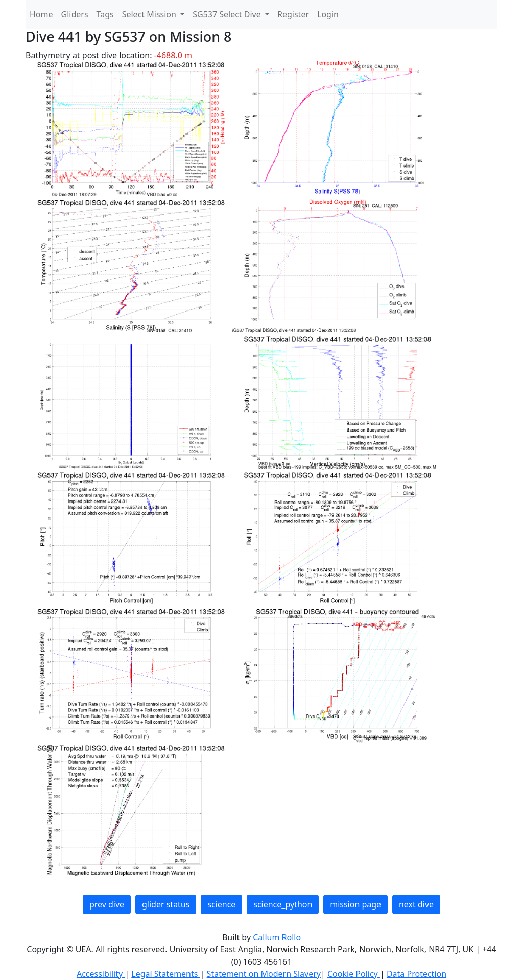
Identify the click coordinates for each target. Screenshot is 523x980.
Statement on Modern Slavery (264, 974)
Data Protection (417, 974)
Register (293, 14)
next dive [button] (416, 904)
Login (328, 14)
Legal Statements (165, 974)
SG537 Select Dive (228, 14)
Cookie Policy (354, 974)
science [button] (221, 904)
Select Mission (150, 14)
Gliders (75, 14)
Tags (105, 14)
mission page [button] (355, 904)
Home (41, 14)
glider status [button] (166, 904)
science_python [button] (283, 904)
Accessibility (101, 974)
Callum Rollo (277, 937)
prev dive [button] (107, 904)
